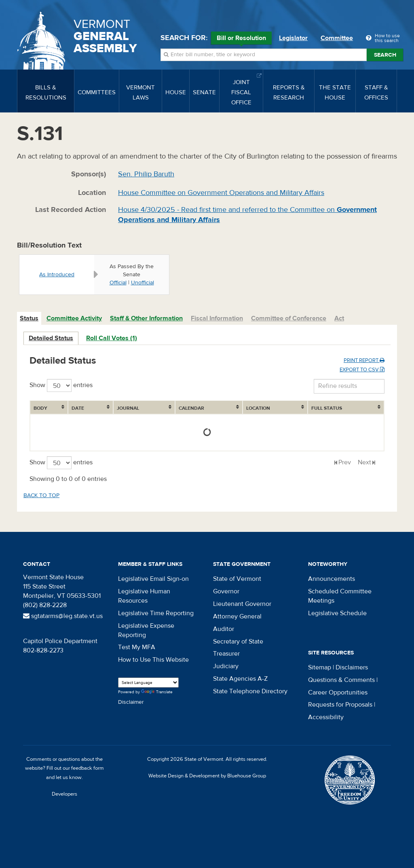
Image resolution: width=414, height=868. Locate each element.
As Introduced (57, 275)
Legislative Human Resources (144, 596)
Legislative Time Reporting (156, 613)
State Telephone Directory (250, 691)
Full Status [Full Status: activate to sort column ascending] (327, 408)
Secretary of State (238, 641)
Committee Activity (74, 318)
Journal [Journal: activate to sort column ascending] (128, 408)
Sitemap (320, 667)
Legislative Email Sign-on (153, 579)
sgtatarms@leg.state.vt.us (63, 616)
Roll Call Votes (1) (112, 338)
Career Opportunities (338, 692)
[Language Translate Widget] (148, 683)
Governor (226, 591)
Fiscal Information (217, 318)
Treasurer (226, 654)
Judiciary (226, 666)
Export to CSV (362, 370)
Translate (157, 692)
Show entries (61, 385)
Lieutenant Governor (242, 604)
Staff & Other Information (146, 318)
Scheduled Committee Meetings (340, 596)
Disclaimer (131, 702)
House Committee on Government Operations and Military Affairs (221, 193)
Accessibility (326, 717)
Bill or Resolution (241, 39)
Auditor (224, 629)
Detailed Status (51, 338)
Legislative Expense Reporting (146, 630)
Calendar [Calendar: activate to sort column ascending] (191, 408)
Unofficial (143, 283)
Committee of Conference (289, 318)
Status (29, 318)
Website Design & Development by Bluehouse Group (207, 776)
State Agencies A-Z (240, 679)
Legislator (293, 38)
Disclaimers (352, 667)
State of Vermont (237, 579)
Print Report (364, 360)
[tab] (30, 319)
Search (385, 55)
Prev (345, 462)
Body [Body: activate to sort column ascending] (40, 408)
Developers (64, 794)
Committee (337, 38)
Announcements (332, 579)
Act (339, 318)
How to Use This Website (153, 660)
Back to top (41, 495)
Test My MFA (137, 647)
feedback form (88, 768)
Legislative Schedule (337, 613)
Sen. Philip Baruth (146, 174)
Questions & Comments (341, 680)
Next (364, 462)
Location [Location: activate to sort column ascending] (258, 408)
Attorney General (237, 616)
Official (118, 283)
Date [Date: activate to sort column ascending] (78, 408)
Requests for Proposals (340, 705)
